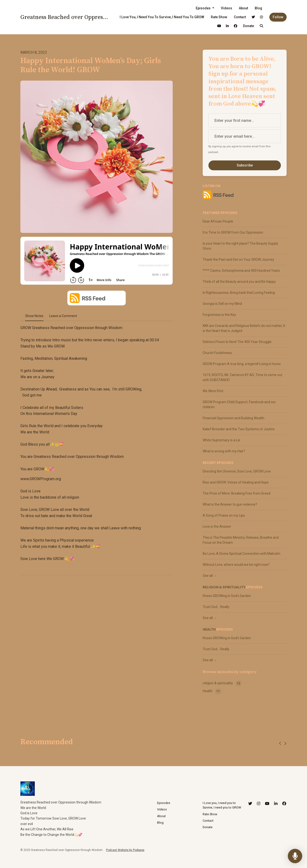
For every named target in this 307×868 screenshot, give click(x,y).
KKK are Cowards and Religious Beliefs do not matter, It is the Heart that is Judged (244, 328)
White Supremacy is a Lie (221, 440)
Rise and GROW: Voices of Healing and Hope (236, 482)
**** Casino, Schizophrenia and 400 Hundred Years (241, 271)
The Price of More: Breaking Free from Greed (236, 493)
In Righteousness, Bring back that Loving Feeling (239, 293)
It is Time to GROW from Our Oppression (233, 232)
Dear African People (218, 221)
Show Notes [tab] (34, 316)
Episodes (204, 8)
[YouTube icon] (267, 804)
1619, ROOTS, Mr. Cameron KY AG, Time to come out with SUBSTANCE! (242, 377)
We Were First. (213, 391)
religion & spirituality (224, 587)
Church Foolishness (217, 353)
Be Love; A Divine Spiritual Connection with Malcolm (242, 554)
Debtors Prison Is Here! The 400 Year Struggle (237, 342)
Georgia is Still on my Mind (222, 304)
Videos (227, 8)
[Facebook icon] (284, 804)
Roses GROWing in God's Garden (227, 596)
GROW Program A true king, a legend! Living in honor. (242, 364)
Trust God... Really (216, 607)
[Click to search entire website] (261, 26)
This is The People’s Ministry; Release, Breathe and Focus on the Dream (241, 540)
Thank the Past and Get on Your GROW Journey (238, 260)
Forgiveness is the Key (219, 315)
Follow (278, 17)
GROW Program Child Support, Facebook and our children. (239, 404)
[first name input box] (245, 120)
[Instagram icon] (259, 804)
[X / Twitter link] (253, 17)
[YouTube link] (219, 26)
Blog (258, 8)
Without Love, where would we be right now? (236, 565)
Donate (248, 26)
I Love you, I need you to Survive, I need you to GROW (162, 17)
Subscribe (245, 165)
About (243, 8)
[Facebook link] (236, 26)
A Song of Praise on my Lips (224, 515)
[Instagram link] (261, 17)
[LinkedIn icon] (276, 804)
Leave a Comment (63, 316)
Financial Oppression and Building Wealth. (234, 418)
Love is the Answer (217, 526)
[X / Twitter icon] (250, 804)
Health (209, 629)
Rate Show (219, 17)
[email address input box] (245, 136)
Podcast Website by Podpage (125, 850)
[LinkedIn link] (227, 26)
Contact (240, 17)
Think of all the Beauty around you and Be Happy (239, 282)
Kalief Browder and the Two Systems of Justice (239, 429)
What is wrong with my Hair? (224, 451)
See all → (210, 576)
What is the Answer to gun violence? (230, 504)
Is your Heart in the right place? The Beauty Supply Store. (240, 246)
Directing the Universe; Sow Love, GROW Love (237, 471)
